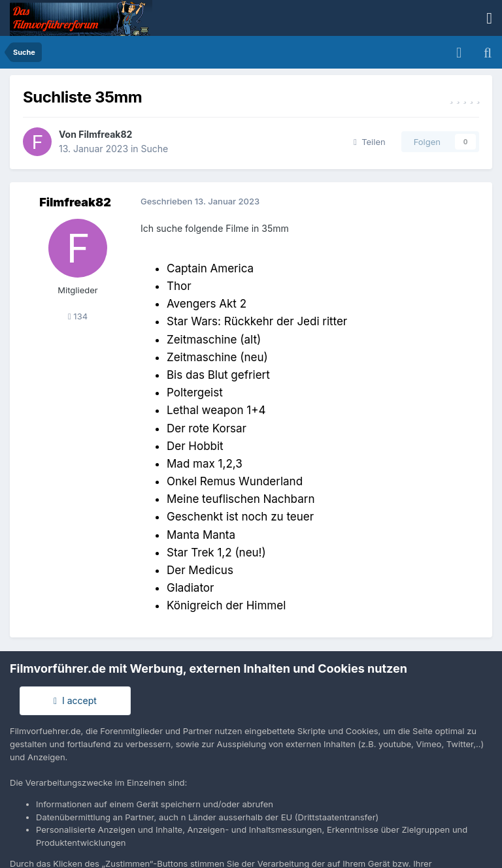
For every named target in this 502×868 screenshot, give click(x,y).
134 (78, 316)
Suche (155, 149)
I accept (75, 700)
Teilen (370, 142)
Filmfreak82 (105, 134)
